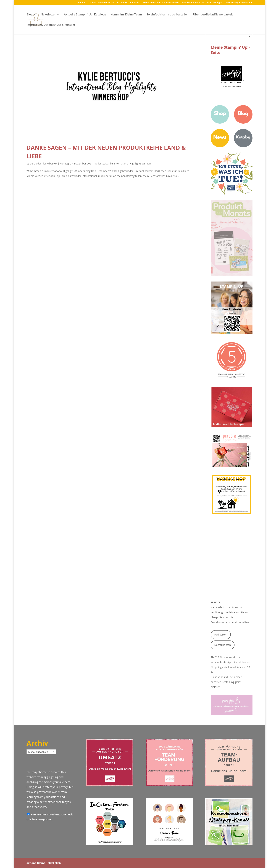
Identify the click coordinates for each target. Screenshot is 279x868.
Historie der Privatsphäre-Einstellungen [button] (202, 3)
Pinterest (135, 3)
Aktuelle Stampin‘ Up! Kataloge (85, 15)
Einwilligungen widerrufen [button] (239, 3)
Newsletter (48, 15)
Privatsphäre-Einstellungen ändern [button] (161, 3)
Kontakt (82, 3)
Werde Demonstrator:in (102, 3)
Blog (30, 15)
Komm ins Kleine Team (126, 15)
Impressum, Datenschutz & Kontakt (51, 25)
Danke (109, 163)
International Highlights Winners (133, 163)
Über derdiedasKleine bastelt (213, 15)
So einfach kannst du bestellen (167, 15)
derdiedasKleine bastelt (44, 163)
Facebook (122, 3)
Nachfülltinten (223, 645)
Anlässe (100, 163)
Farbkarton (221, 635)
